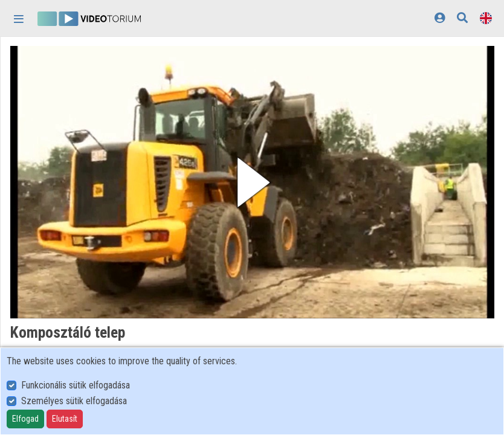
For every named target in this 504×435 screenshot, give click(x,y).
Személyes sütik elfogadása (74, 401)
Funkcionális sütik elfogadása (76, 385)
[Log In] (440, 18)
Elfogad (25, 419)
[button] (252, 182)
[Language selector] (486, 18)
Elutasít (65, 419)
